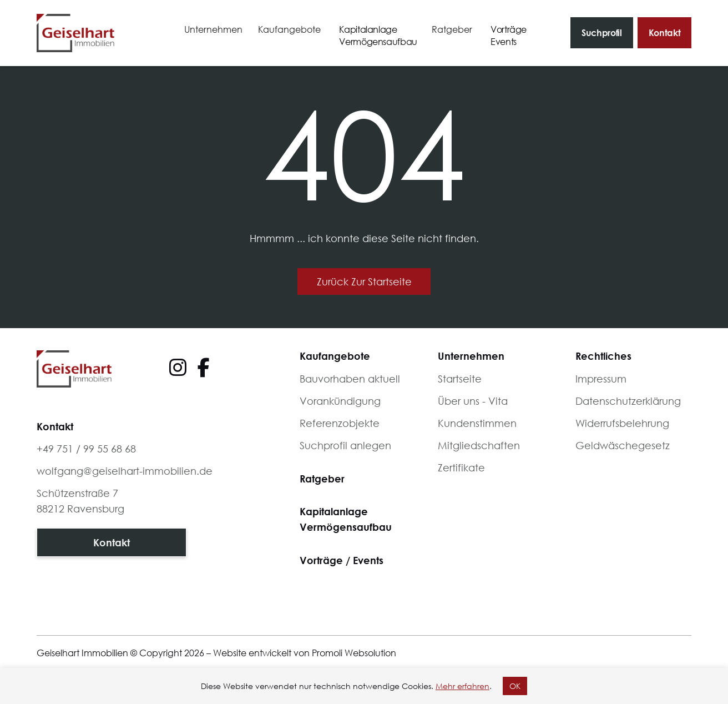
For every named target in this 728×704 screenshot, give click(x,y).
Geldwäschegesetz (623, 445)
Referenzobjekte (340, 423)
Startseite (460, 379)
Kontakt (665, 32)
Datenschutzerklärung (628, 401)
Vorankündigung (340, 401)
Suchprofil (602, 32)
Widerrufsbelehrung (622, 423)
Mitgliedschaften (479, 445)
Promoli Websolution (354, 653)
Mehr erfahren (462, 686)
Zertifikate (461, 467)
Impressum (601, 379)
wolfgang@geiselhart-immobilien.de (125, 471)
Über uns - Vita (473, 401)
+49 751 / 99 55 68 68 (86, 449)
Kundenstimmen (477, 423)
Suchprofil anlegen (345, 445)
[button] (213, 30)
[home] (75, 33)
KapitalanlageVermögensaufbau (346, 519)
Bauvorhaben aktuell (350, 379)
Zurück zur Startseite (364, 281)
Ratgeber (322, 479)
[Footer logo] (74, 369)
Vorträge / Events (342, 560)
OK (515, 686)
